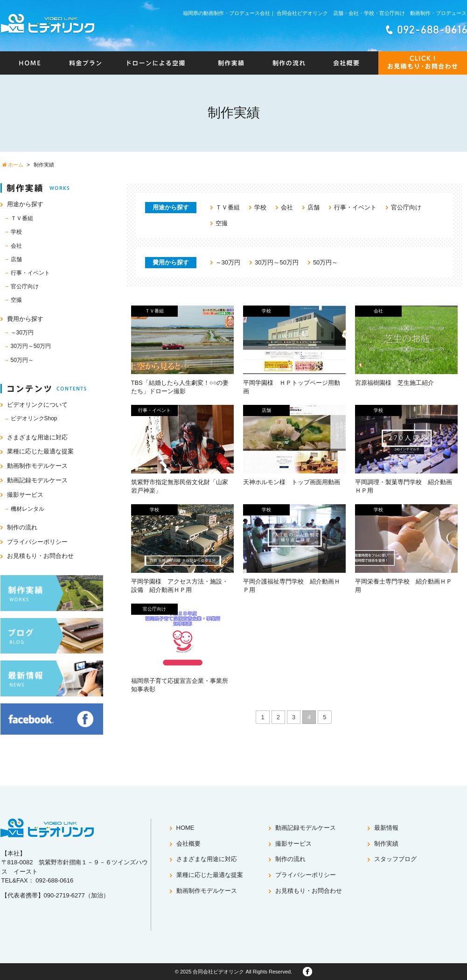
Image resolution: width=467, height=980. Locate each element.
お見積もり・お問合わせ (40, 556)
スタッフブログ (395, 859)
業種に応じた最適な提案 (40, 451)
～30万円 (228, 262)
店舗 (314, 207)
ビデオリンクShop (34, 418)
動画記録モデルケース (37, 480)
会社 (287, 207)
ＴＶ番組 (228, 207)
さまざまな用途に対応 (37, 437)
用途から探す (25, 204)
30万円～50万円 (277, 262)
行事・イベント (355, 207)
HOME (185, 828)
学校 (260, 207)
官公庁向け (406, 207)
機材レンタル (28, 509)
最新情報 (386, 828)
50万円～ (325, 262)
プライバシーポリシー (37, 542)
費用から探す (25, 319)
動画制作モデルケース (37, 466)
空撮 (222, 223)
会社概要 (188, 844)
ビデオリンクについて (37, 405)
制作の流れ (22, 527)
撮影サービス (25, 495)
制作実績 (386, 844)
